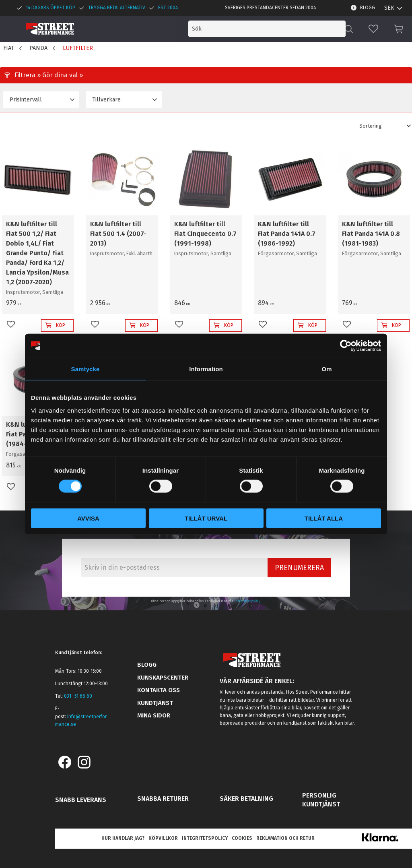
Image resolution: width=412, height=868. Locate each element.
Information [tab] (206, 369)
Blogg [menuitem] (368, 8)
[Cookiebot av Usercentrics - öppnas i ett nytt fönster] (346, 346)
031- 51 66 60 (78, 696)
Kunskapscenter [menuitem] (163, 678)
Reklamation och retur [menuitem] (285, 838)
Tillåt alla (324, 518)
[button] (373, 29)
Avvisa (88, 518)
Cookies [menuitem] (242, 838)
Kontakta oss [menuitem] (159, 690)
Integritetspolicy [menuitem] (205, 838)
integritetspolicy (247, 601)
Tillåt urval (206, 518)
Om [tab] (327, 369)
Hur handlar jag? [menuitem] (123, 838)
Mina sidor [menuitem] (154, 715)
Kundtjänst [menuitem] (155, 703)
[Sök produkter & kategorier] (278, 29)
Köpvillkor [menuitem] (163, 838)
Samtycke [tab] (85, 369)
